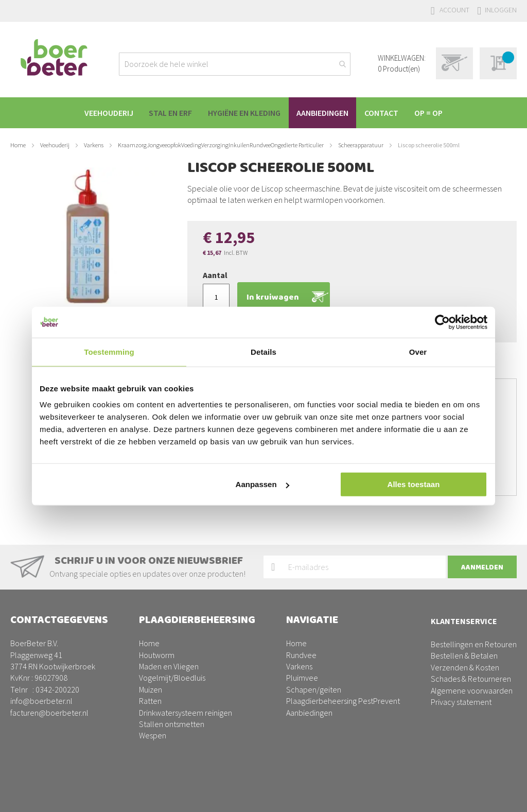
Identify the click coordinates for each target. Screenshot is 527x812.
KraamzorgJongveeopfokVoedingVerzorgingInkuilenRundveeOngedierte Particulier (221, 145)
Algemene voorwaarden (472, 690)
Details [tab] (263, 351)
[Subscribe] (482, 567)
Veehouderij (55, 145)
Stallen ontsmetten (172, 724)
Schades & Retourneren (471, 679)
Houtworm (157, 655)
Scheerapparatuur (361, 145)
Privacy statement (461, 702)
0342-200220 (57, 689)
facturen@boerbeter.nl (49, 713)
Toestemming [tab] (109, 351)
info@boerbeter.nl (41, 701)
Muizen (151, 689)
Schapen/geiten (314, 689)
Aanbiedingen (309, 713)
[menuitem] (102, 113)
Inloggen (501, 10)
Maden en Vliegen (169, 666)
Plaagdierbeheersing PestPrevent (343, 701)
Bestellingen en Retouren (474, 644)
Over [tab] (418, 351)
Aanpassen (262, 484)
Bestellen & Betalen (464, 655)
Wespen (153, 735)
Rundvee (301, 655)
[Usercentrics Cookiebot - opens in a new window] (442, 322)
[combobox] (235, 64)
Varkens (94, 145)
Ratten (150, 701)
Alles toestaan (414, 484)
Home (18, 145)
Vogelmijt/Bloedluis (172, 678)
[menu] (263, 113)
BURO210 (501, 796)
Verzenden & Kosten (465, 667)
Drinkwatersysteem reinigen (186, 713)
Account (454, 10)
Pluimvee (302, 678)
